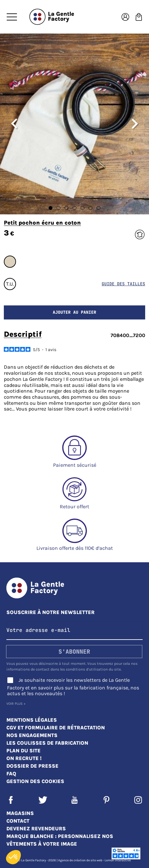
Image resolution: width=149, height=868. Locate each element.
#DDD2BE (10, 262)
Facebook (11, 800)
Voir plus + (16, 704)
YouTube (74, 800)
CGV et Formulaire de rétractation (56, 728)
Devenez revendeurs (36, 829)
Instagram (138, 800)
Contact (18, 821)
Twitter (43, 800)
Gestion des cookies (35, 781)
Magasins (20, 813)
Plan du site (24, 751)
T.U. (10, 284)
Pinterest (106, 800)
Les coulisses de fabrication (47, 743)
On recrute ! (24, 758)
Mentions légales (32, 720)
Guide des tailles (123, 284)
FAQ (11, 774)
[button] (13, 857)
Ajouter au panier (74, 312)
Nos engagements (32, 735)
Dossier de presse (32, 766)
